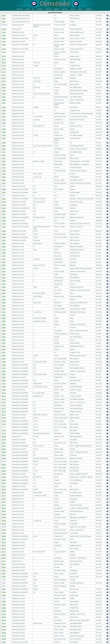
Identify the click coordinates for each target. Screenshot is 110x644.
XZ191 (4, 114)
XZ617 (4, 271)
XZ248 (4, 231)
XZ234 (4, 205)
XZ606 (4, 247)
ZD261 (4, 468)
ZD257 (4, 455)
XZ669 (4, 331)
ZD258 (4, 458)
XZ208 (4, 143)
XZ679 (4, 359)
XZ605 (4, 243)
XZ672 (4, 337)
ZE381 (4, 558)
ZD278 (4, 508)
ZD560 (4, 533)
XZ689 (4, 365)
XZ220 (4, 177)
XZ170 (4, 52)
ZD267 (4, 486)
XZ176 (4, 72)
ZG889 (4, 611)
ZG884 (4, 595)
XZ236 (4, 211)
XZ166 (4, 49)
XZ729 (4, 421)
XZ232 (4, 199)
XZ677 (4, 352)
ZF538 (4, 567)
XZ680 (4, 362)
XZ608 (4, 253)
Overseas (40, 9)
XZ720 (4, 396)
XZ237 (4, 214)
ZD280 (4, 511)
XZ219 (4, 174)
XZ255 (4, 237)
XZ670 (4, 334)
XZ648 (4, 293)
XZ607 (4, 250)
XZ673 (4, 340)
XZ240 (4, 221)
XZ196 (4, 129)
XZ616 (4, 268)
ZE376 (4, 546)
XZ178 (4, 78)
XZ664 (4, 318)
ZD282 (4, 518)
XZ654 (4, 309)
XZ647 (4, 290)
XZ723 (4, 405)
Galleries (48, 9)
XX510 (4, 35)
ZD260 (4, 465)
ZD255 (4, 452)
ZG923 (4, 639)
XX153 (4, 32)
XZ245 (4, 224)
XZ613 (4, 265)
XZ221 (4, 180)
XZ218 (4, 171)
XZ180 (4, 84)
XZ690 (4, 368)
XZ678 (4, 356)
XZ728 (4, 418)
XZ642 (4, 278)
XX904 (4, 38)
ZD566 (4, 539)
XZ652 (4, 303)
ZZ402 (4, 22)
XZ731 (4, 424)
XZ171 (4, 56)
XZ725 (4, 409)
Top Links (65, 9)
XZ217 (4, 168)
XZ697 (4, 384)
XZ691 (4, 371)
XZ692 (4, 374)
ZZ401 (4, 19)
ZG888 (4, 608)
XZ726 (4, 412)
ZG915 (4, 617)
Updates (56, 9)
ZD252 (4, 446)
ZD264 (4, 477)
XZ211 (4, 149)
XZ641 (4, 275)
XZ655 (4, 312)
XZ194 (4, 123)
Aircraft (27, 9)
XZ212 (4, 152)
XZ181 (4, 87)
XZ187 (4, 103)
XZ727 (4, 415)
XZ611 (4, 259)
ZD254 (4, 449)
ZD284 (4, 524)
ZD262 (4, 471)
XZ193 (4, 120)
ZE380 (4, 555)
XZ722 (4, 402)
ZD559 (4, 530)
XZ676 (4, 349)
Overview (20, 9)
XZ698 (4, 387)
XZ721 (4, 399)
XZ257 (4, 240)
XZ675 (4, 346)
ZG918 (4, 627)
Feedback (88, 9)
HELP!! (80, 9)
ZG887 (4, 605)
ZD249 (4, 440)
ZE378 (4, 549)
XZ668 (4, 328)
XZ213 (4, 155)
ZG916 (4, 620)
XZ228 (4, 189)
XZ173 (4, 63)
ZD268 (4, 489)
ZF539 (4, 570)
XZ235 (4, 208)
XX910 (4, 42)
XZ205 (4, 135)
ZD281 (4, 514)
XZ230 (4, 193)
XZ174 (4, 66)
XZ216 (4, 164)
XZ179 (4, 81)
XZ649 (4, 296)
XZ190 (4, 110)
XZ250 (4, 234)
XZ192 (4, 117)
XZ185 (4, 100)
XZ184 (4, 97)
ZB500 (4, 437)
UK (33, 9)
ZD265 (4, 480)
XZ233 (4, 202)
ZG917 (4, 623)
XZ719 (4, 393)
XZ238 (4, 217)
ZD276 (4, 502)
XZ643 (4, 281)
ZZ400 (4, 16)
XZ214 (4, 158)
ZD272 (4, 493)
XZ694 (4, 380)
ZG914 (4, 614)
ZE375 (4, 542)
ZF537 (4, 564)
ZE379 (4, 552)
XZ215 (4, 161)
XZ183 (4, 94)
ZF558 (4, 577)
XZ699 (4, 390)
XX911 (4, 45)
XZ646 (4, 287)
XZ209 (4, 146)
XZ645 (4, 284)
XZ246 (4, 227)
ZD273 (4, 496)
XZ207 (4, 138)
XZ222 (4, 183)
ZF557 (4, 574)
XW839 (4, 29)
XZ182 (4, 91)
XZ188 (4, 107)
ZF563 (4, 592)
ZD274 (4, 499)
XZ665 (4, 321)
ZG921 (4, 636)
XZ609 (4, 256)
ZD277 (4, 505)
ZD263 (4, 474)
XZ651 (4, 300)
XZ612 (4, 262)
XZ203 (4, 132)
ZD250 (4, 443)
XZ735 (4, 430)
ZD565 (4, 536)
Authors (73, 9)
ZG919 (4, 630)
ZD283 (4, 521)
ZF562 (4, 589)
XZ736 (4, 433)
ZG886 (4, 602)
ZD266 (4, 483)
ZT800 (4, 642)
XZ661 (4, 315)
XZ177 (4, 75)
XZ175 (4, 69)
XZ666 (4, 324)
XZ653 (4, 306)
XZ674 (4, 343)
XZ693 (4, 377)
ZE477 (4, 561)
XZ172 (4, 59)
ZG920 (4, 633)
